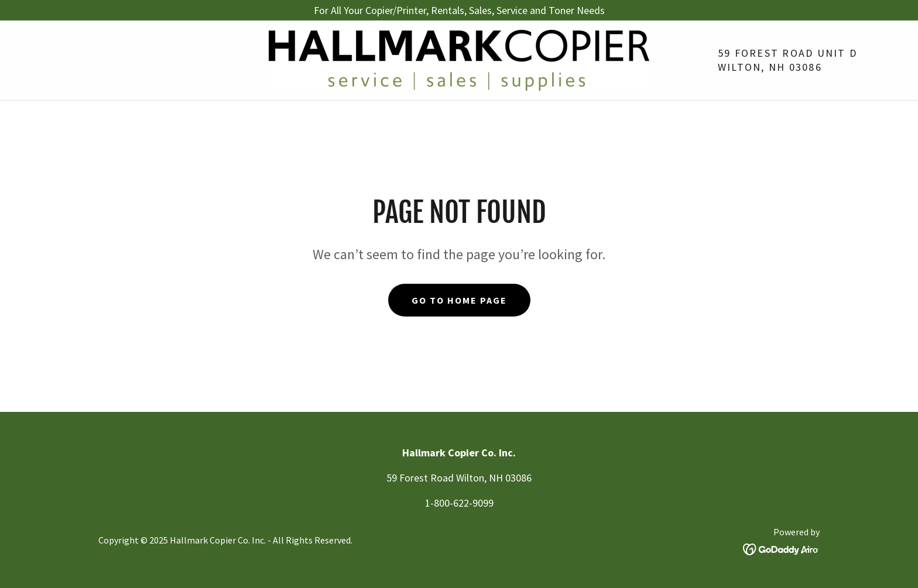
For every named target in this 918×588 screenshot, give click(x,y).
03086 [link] (806, 67)
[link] (459, 59)
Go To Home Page (459, 300)
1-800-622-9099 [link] (459, 503)
